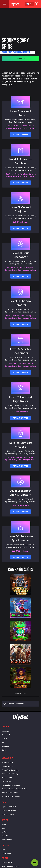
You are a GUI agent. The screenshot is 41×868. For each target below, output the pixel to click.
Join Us (5, 739)
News (4, 824)
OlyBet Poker (7, 862)
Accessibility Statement (11, 796)
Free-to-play (7, 840)
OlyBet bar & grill (9, 810)
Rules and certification (11, 866)
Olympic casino (8, 814)
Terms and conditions (11, 770)
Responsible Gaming (10, 774)
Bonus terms (7, 778)
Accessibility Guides (10, 793)
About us (5, 731)
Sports (4, 828)
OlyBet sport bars (9, 807)
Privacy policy (7, 762)
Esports (5, 836)
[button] (29, 4)
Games (5, 850)
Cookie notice (7, 766)
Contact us (6, 735)
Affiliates (5, 746)
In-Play (4, 832)
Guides (5, 750)
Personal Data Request (11, 785)
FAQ (3, 742)
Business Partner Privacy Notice (14, 789)
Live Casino (6, 853)
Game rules (7, 781)
